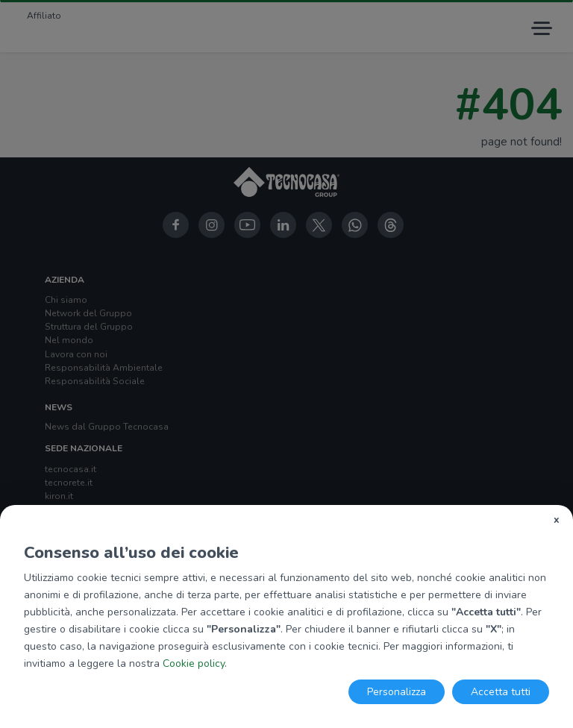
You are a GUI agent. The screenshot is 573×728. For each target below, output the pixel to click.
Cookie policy (194, 663)
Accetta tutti (501, 692)
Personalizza (397, 692)
